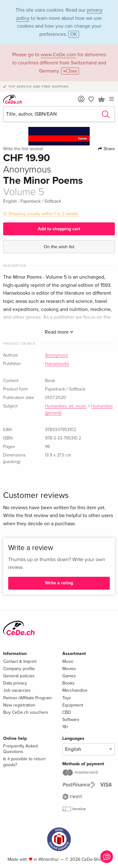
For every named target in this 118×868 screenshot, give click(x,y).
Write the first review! (23, 149)
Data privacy (15, 683)
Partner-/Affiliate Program (27, 698)
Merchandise (75, 690)
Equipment (73, 705)
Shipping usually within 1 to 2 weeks (43, 214)
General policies (19, 676)
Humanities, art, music (66, 406)
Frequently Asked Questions (20, 749)
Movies (69, 669)
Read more (59, 332)
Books (68, 683)
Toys (67, 698)
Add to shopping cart (59, 229)
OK (74, 34)
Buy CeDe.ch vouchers (26, 712)
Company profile (19, 669)
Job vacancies (17, 690)
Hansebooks (57, 364)
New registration (19, 705)
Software (71, 720)
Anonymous (56, 355)
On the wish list (59, 247)
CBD (67, 712)
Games (69, 676)
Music (68, 661)
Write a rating (59, 583)
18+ (65, 727)
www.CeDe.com (58, 55)
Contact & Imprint (20, 661)
